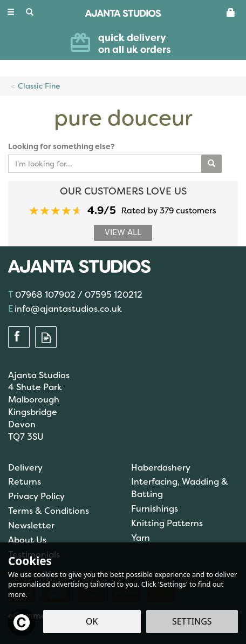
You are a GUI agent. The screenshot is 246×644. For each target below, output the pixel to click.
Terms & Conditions (49, 511)
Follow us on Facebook (19, 338)
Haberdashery (161, 468)
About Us (27, 540)
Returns (25, 482)
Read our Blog (46, 338)
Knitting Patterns (167, 523)
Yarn (141, 538)
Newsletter (31, 525)
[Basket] (231, 12)
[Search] (30, 12)
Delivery (25, 468)
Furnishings (155, 509)
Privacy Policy (36, 496)
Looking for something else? (61, 146)
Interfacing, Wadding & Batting (180, 488)
